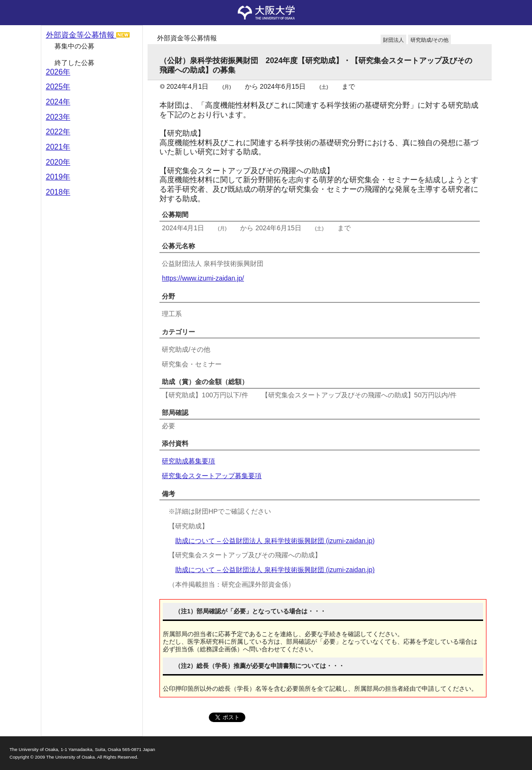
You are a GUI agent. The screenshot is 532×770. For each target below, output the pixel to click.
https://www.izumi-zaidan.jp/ (203, 278)
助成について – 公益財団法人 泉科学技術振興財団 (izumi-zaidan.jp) (275, 541)
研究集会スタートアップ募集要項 (212, 476)
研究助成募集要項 (188, 461)
